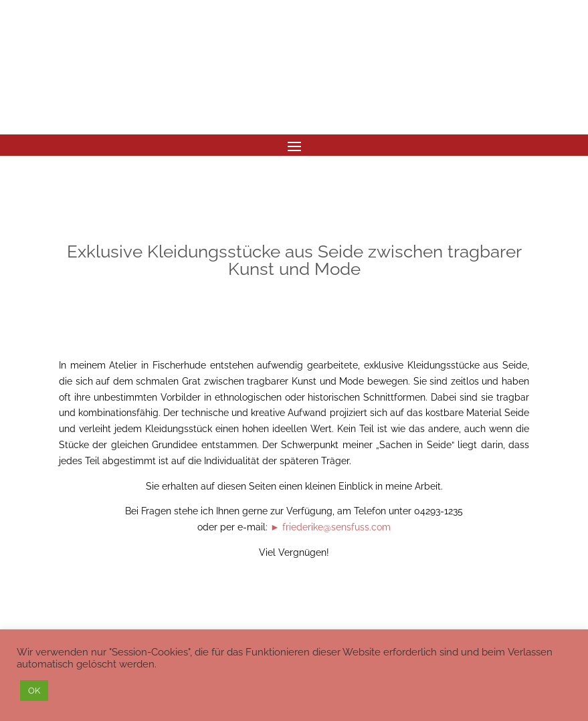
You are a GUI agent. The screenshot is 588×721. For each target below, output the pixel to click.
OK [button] (34, 691)
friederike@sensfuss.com (336, 527)
